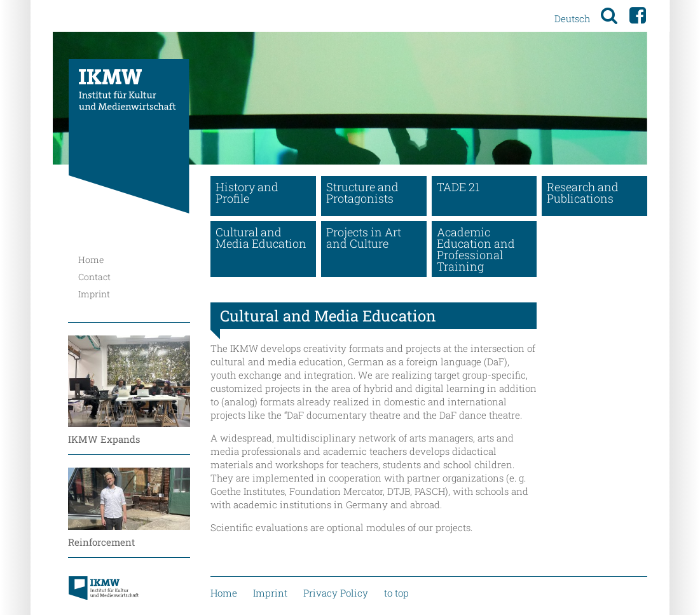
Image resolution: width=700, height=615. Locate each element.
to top (396, 593)
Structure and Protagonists (362, 193)
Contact (94, 277)
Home (91, 260)
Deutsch (572, 18)
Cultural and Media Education (261, 238)
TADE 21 (458, 187)
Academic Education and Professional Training (476, 249)
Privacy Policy (336, 593)
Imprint (94, 294)
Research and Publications (583, 193)
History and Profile (247, 193)
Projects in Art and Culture (364, 238)
